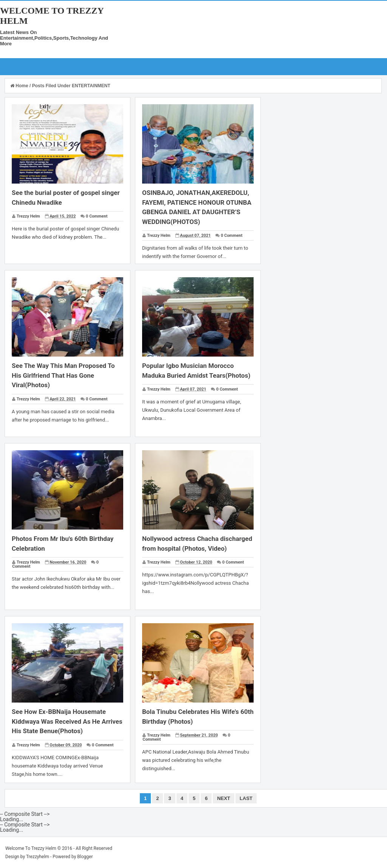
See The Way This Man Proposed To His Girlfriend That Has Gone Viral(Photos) (63, 375)
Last (246, 798)
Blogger (85, 857)
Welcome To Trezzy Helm (31, 848)
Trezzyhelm (38, 857)
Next (224, 798)
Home (20, 86)
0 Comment (97, 216)
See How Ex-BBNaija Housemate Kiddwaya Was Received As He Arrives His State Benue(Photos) (67, 721)
